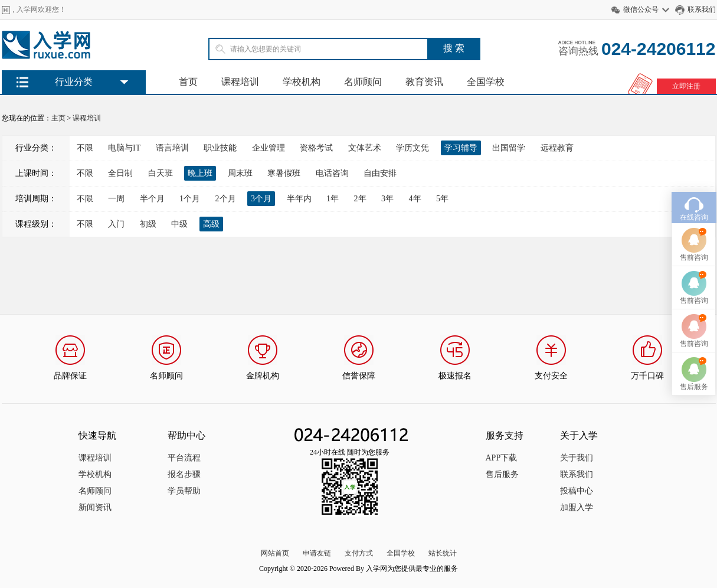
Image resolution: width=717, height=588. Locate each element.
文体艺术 (365, 148)
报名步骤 (184, 474)
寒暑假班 (284, 173)
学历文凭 (412, 148)
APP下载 (502, 458)
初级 (148, 224)
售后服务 (502, 474)
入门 (116, 224)
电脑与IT (124, 148)
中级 (179, 224)
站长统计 (443, 553)
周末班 (240, 173)
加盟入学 (577, 507)
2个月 (226, 199)
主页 (58, 118)
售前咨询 (694, 245)
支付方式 (359, 553)
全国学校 (486, 82)
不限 (85, 148)
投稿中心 (577, 491)
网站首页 (275, 553)
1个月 (190, 199)
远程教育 (557, 148)
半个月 (152, 199)
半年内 (299, 199)
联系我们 (702, 9)
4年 (415, 199)
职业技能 (220, 148)
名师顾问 (363, 82)
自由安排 (380, 173)
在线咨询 (694, 205)
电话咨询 (332, 173)
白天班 (161, 173)
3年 (387, 199)
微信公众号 (641, 9)
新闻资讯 (95, 507)
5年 (442, 199)
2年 (360, 199)
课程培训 (240, 82)
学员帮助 (184, 491)
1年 (333, 199)
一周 (116, 199)
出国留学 (509, 148)
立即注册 (686, 86)
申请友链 (317, 553)
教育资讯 (424, 82)
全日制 (120, 173)
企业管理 (269, 148)
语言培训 (172, 148)
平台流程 (184, 458)
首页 (188, 82)
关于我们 (577, 458)
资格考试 (316, 148)
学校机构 (302, 82)
